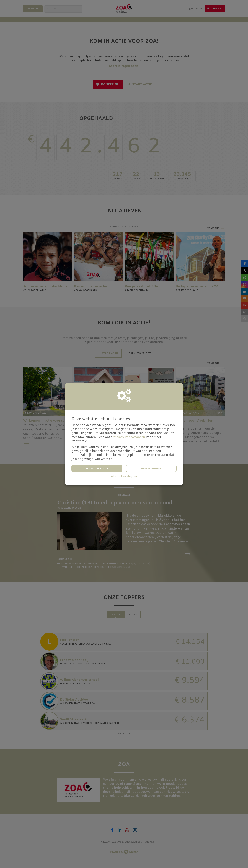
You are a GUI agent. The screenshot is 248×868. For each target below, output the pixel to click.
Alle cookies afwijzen (124, 476)
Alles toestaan (97, 469)
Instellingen (151, 469)
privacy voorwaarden (129, 437)
